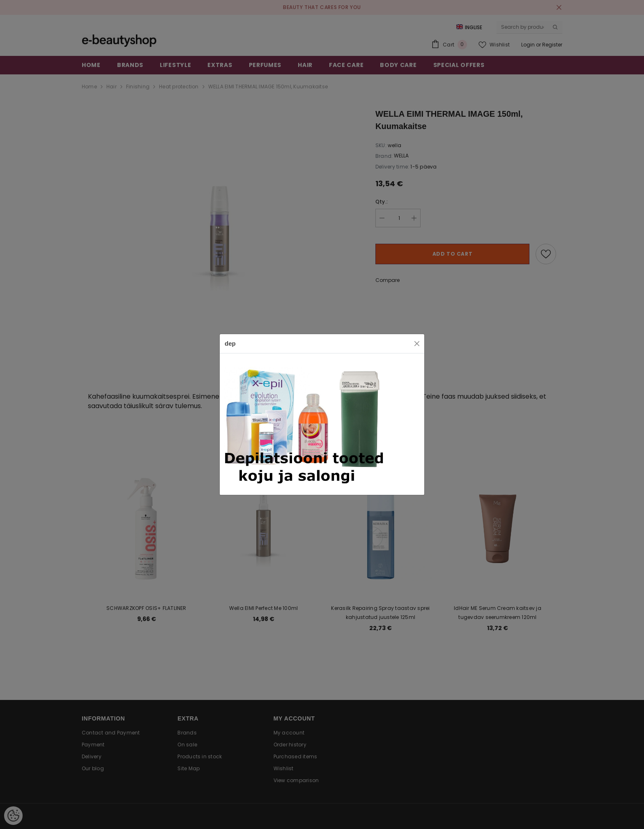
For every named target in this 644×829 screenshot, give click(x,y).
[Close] (417, 344)
